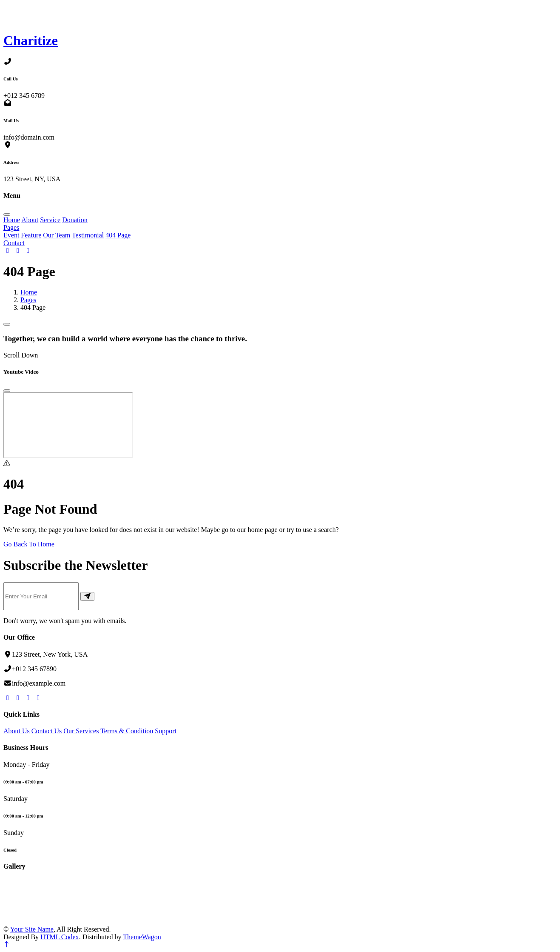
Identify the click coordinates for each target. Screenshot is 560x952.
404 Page (118, 235)
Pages (11, 227)
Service (50, 220)
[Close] (7, 391)
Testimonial (88, 235)
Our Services (81, 731)
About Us (17, 731)
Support (166, 731)
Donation (75, 220)
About (30, 220)
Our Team (57, 235)
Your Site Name (32, 929)
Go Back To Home (29, 544)
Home (12, 220)
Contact (14, 243)
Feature (31, 235)
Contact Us (47, 731)
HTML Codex (60, 937)
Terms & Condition (127, 731)
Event (11, 235)
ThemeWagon (142, 937)
